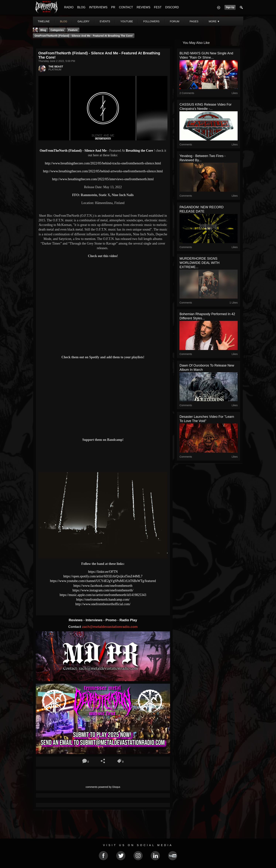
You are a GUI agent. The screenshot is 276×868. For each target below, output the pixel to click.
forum (175, 21)
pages (194, 21)
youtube (127, 21)
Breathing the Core (139, 151)
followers (151, 21)
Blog (43, 30)
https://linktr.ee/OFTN (103, 572)
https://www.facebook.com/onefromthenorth (103, 586)
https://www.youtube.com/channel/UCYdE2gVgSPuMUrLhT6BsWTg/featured (103, 581)
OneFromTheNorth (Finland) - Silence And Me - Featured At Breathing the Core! (84, 36)
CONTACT (126, 7)
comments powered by (103, 787)
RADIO (69, 7)
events (105, 21)
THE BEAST (56, 67)
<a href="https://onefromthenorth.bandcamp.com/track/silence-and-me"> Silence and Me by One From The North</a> (103, 456)
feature (73, 30)
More (214, 21)
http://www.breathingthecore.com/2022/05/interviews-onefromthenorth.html (103, 179)
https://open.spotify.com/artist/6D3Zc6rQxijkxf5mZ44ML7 (103, 576)
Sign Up (230, 7)
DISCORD (172, 7)
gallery (83, 21)
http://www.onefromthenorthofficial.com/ (103, 604)
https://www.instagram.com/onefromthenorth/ (103, 590)
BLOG (81, 7)
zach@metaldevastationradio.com (110, 627)
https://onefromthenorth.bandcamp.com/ (103, 599)
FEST (158, 7)
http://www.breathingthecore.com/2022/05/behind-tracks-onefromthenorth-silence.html (103, 163)
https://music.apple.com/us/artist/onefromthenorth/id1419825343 (103, 595)
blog (64, 21)
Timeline (44, 21)
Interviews (95, 620)
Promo (111, 620)
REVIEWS (143, 7)
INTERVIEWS (98, 7)
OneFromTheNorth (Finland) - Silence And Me (73, 151)
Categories (57, 30)
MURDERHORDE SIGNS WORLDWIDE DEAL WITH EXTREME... (199, 263)
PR (113, 7)
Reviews (76, 620)
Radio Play (128, 620)
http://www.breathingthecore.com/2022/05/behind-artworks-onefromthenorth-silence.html (103, 171)
